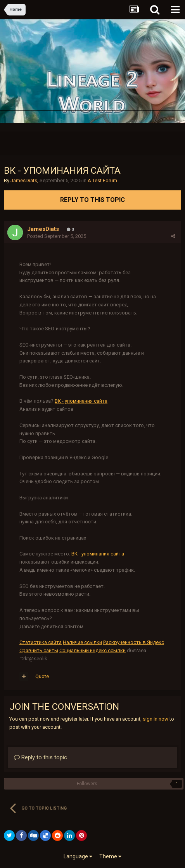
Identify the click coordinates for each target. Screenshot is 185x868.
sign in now (156, 719)
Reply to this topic (92, 200)
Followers (87, 784)
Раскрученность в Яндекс (134, 642)
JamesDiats (24, 180)
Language (78, 856)
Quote (42, 676)
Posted (57, 236)
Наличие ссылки (82, 642)
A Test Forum (102, 180)
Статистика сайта (41, 642)
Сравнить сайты (39, 650)
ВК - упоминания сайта (81, 401)
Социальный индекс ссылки (92, 650)
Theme (110, 856)
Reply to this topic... (42, 757)
